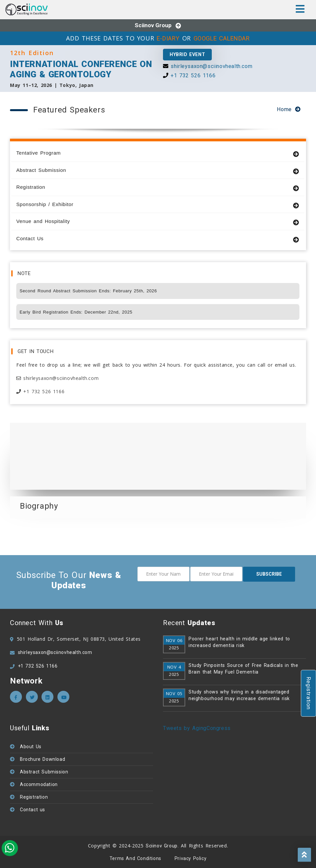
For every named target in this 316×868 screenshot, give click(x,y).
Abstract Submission (158, 170)
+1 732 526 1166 (193, 75)
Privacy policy (191, 858)
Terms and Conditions (135, 858)
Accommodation (39, 784)
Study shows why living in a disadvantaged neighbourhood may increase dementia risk (239, 695)
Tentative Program (158, 153)
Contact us (33, 810)
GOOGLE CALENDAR (222, 38)
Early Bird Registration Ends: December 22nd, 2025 (76, 312)
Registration (158, 187)
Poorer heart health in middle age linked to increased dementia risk (239, 642)
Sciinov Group (153, 25)
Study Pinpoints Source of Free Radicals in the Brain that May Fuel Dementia (243, 669)
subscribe (269, 574)
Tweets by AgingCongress (197, 728)
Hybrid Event (187, 54)
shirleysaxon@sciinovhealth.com (211, 66)
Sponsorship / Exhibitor (158, 205)
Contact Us (158, 239)
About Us (31, 747)
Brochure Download (42, 759)
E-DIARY (168, 38)
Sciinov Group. (162, 846)
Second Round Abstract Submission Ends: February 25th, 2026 (88, 291)
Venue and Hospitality (158, 221)
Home (284, 109)
